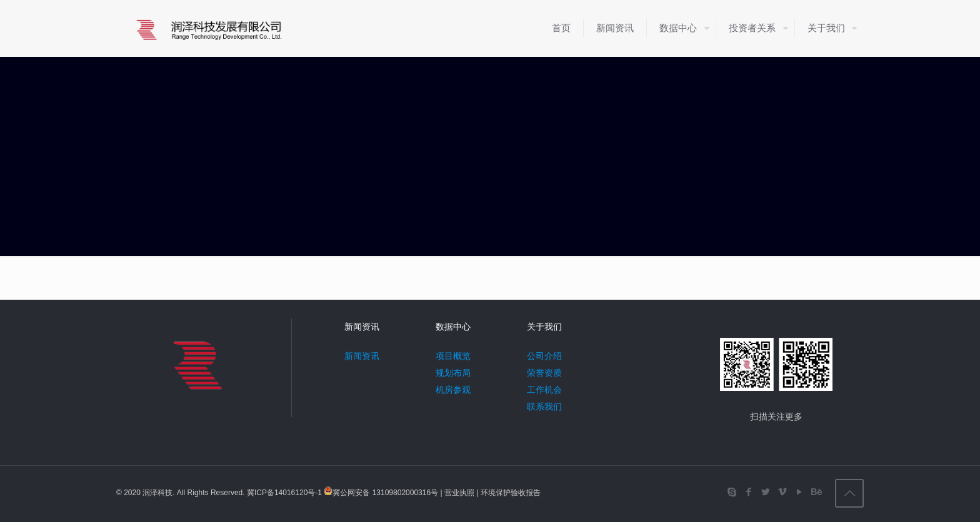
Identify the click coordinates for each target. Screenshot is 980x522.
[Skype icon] (732, 492)
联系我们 (544, 406)
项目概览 (453, 356)
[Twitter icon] (765, 492)
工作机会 (544, 390)
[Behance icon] (816, 492)
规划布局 (453, 373)
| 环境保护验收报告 (507, 493)
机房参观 (453, 390)
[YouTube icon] (799, 492)
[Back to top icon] (849, 493)
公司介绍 (544, 356)
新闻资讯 (362, 356)
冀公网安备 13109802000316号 (385, 493)
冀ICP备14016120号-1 (285, 493)
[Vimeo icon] (782, 492)
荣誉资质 (544, 373)
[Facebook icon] (748, 492)
